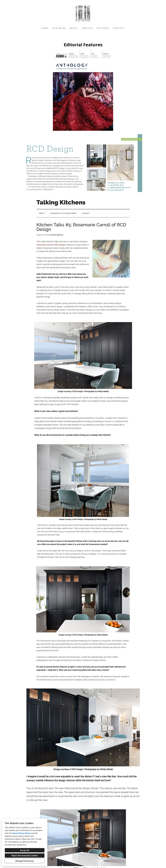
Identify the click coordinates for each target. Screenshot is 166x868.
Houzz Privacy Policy (21, 833)
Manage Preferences (25, 861)
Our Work (59, 28)
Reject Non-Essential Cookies (25, 856)
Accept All (25, 850)
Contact (119, 28)
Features (103, 28)
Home (45, 28)
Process (87, 28)
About (74, 28)
